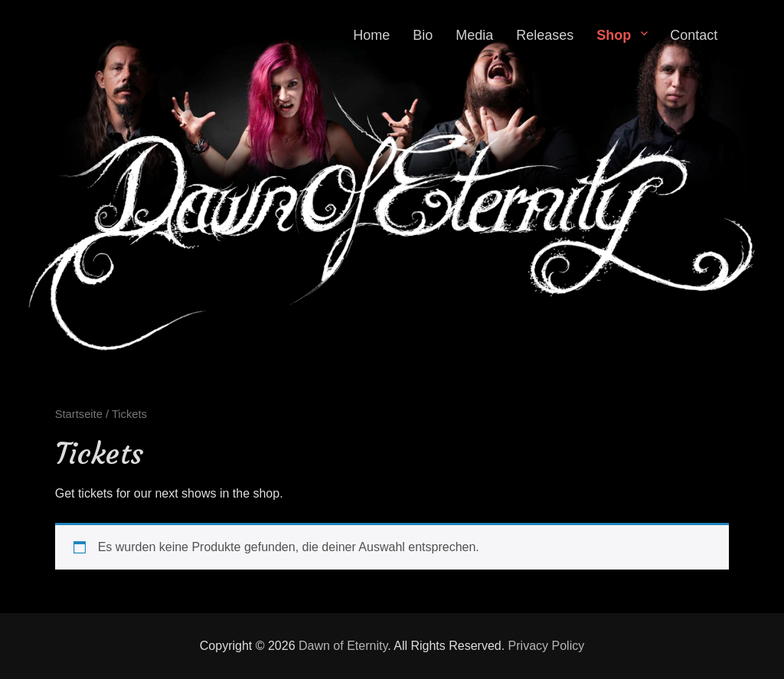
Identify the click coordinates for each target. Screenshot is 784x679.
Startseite (79, 414)
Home (371, 35)
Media (474, 35)
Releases (545, 35)
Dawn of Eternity (343, 646)
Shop (614, 35)
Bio (423, 35)
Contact (694, 35)
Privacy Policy (547, 646)
